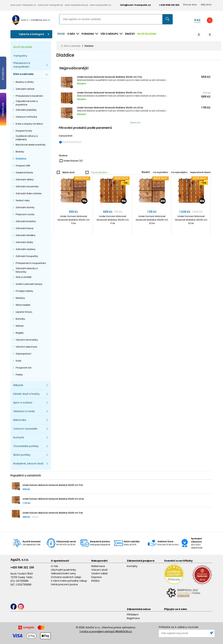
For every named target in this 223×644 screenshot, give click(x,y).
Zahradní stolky (24, 242)
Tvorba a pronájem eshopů (97, 631)
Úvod (61, 34)
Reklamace (98, 566)
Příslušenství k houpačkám (31, 263)
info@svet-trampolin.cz (133, 5)
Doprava (96, 577)
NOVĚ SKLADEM (147, 34)
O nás (54, 566)
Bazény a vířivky (25, 82)
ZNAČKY (130, 34)
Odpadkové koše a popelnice (27, 103)
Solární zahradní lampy (29, 284)
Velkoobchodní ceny (63, 573)
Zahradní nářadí (25, 89)
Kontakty (132, 566)
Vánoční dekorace (26, 347)
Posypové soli (24, 368)
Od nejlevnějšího (179, 172)
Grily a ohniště (24, 277)
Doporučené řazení (200, 172)
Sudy (18, 361)
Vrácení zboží (99, 570)
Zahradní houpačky (27, 256)
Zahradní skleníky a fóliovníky (27, 270)
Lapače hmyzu (24, 312)
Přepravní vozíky (25, 214)
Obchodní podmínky (63, 570)
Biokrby (20, 152)
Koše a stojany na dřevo (29, 124)
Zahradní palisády (26, 110)
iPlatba (95, 581)
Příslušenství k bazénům (29, 96)
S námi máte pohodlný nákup (69, 581)
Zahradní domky (25, 207)
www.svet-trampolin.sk (50, 5)
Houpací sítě (23, 166)
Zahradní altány (25, 180)
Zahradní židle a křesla (29, 193)
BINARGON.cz (124, 631)
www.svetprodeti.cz (100, 5)
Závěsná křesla (24, 173)
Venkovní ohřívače (26, 117)
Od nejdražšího (161, 172)
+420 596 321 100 (22, 567)
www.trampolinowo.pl (76, 5)
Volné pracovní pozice (64, 584)
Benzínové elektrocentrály (31, 145)
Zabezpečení (23, 354)
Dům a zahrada (72, 46)
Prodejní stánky (24, 291)
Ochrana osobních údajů (66, 577)
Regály (20, 333)
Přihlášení (133, 615)
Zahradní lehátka (25, 235)
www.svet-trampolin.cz (23, 5)
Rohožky (20, 319)
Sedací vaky (23, 200)
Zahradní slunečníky (27, 186)
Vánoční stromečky (27, 340)
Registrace (133, 618)
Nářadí (20, 326)
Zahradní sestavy (26, 249)
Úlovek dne (190, 5)
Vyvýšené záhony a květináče (27, 138)
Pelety (19, 375)
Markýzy (20, 298)
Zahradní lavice (25, 228)
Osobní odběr (100, 573)
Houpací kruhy (24, 131)
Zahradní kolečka (26, 221)
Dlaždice (21, 159)
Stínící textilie (23, 305)
